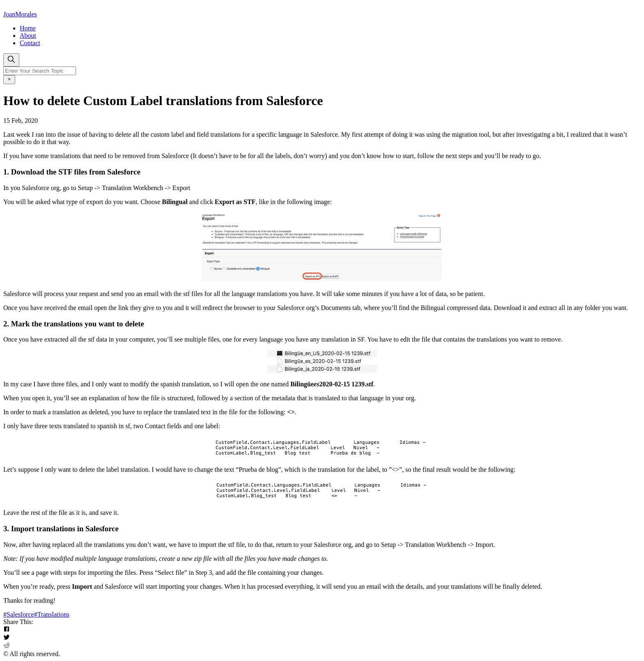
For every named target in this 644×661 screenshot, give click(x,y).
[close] (9, 80)
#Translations (52, 614)
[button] (322, 630)
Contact (30, 43)
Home (28, 28)
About (28, 36)
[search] (11, 60)
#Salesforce (19, 614)
